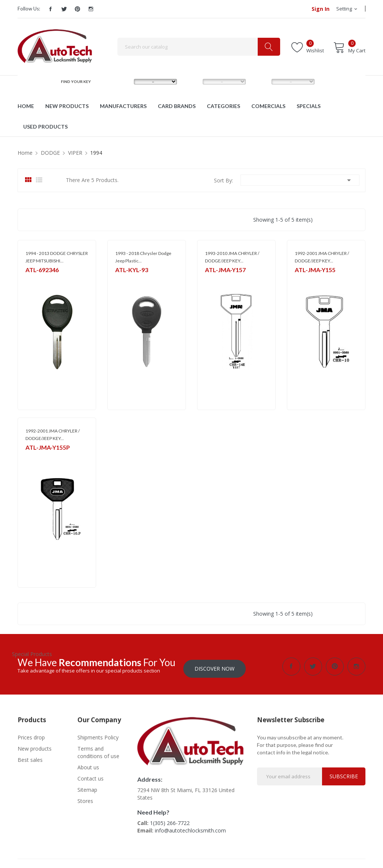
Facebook (50, 9)
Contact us (91, 776)
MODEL (193, 81)
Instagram (91, 9)
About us (88, 765)
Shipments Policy (98, 735)
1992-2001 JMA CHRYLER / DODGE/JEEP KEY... (322, 257)
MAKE (123, 81)
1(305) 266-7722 (170, 821)
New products (35, 746)
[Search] (199, 47)
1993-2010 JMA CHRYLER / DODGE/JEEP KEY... (232, 257)
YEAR (260, 81)
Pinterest (77, 9)
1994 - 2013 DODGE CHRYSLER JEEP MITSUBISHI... (57, 257)
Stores (85, 799)
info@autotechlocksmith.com (190, 828)
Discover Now (215, 666)
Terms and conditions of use (98, 750)
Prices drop (31, 735)
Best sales (30, 758)
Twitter (64, 9)
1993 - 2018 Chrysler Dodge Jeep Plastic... (143, 257)
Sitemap (87, 787)
